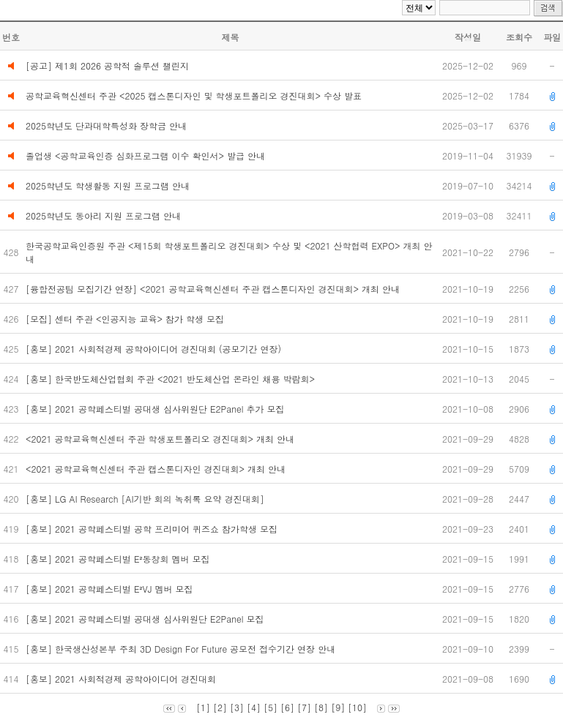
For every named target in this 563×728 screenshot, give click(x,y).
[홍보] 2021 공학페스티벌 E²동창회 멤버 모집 (119, 559)
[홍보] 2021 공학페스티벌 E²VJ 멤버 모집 (111, 589)
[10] (357, 707)
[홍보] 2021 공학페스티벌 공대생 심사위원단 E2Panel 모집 (146, 619)
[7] (304, 707)
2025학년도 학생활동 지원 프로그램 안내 (108, 185)
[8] (321, 707)
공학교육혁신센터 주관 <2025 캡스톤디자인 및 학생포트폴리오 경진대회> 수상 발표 (194, 95)
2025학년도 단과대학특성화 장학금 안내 (106, 125)
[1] (203, 707)
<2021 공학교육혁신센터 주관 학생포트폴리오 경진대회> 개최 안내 (161, 439)
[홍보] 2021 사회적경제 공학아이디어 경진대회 (122, 679)
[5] (271, 707)
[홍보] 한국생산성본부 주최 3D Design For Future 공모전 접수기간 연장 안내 (182, 649)
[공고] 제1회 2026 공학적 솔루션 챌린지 (107, 65)
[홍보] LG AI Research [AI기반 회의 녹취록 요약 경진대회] (146, 499)
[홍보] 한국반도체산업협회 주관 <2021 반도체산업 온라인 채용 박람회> (173, 379)
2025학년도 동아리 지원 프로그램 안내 (103, 215)
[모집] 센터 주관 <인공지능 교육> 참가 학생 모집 (128, 319)
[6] (287, 707)
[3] (237, 707)
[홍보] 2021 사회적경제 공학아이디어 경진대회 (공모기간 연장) (155, 349)
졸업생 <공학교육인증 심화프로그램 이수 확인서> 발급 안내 (145, 155)
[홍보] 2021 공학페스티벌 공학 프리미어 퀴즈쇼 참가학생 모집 (153, 529)
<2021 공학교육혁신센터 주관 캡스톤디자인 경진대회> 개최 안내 (160, 469)
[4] (254, 707)
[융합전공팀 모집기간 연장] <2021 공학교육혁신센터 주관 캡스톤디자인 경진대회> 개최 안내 (216, 289)
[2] (220, 707)
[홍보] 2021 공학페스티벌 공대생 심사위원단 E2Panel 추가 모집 (158, 409)
